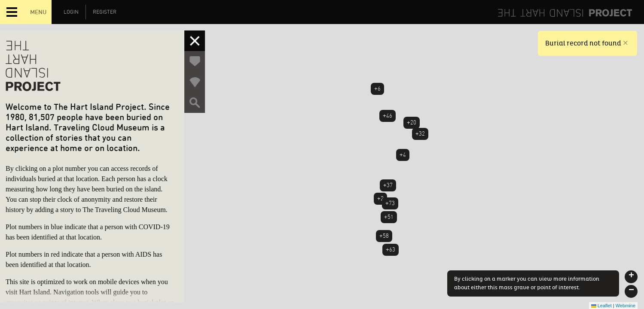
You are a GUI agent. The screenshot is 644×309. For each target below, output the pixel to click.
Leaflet (601, 306)
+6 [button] (377, 89)
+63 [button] (391, 250)
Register (105, 12)
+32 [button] (420, 134)
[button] (631, 277)
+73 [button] (390, 203)
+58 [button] (384, 236)
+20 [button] (412, 123)
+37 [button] (388, 185)
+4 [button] (403, 155)
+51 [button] (389, 217)
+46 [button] (388, 116)
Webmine (626, 306)
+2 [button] (380, 198)
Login (71, 12)
